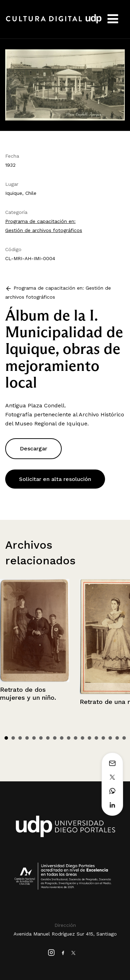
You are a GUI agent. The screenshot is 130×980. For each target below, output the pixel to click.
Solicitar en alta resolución (55, 479)
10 (69, 738)
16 (110, 738)
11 (76, 738)
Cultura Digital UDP (54, 23)
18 (124, 738)
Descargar (33, 449)
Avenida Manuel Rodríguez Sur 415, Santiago (65, 934)
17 (117, 738)
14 (96, 738)
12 (83, 738)
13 (89, 738)
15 (103, 738)
